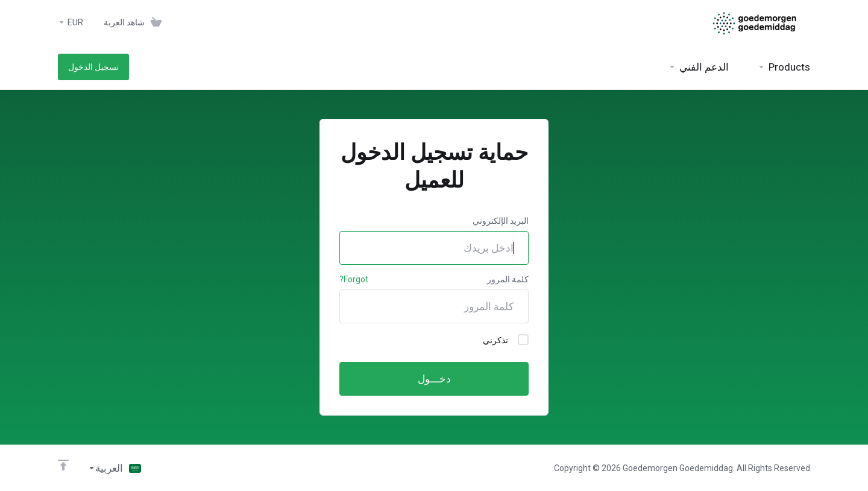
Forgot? (354, 279)
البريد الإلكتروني (501, 221)
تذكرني (506, 340)
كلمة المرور (508, 279)
